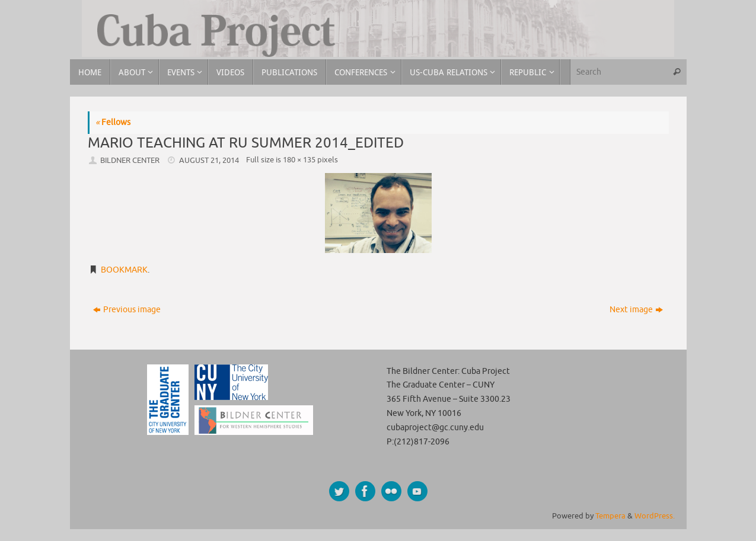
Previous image (127, 310)
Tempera (610, 516)
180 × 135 (299, 160)
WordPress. (655, 516)
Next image (636, 310)
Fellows (113, 122)
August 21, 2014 (209, 161)
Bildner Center (130, 161)
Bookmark (124, 270)
